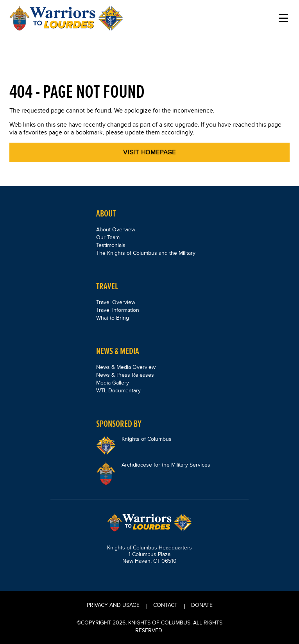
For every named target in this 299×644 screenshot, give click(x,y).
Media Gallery (113, 383)
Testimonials (111, 245)
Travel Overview (116, 302)
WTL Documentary (118, 390)
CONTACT (165, 605)
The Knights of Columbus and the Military (146, 253)
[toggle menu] (283, 18)
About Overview (116, 229)
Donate (202, 605)
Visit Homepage (149, 152)
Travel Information (118, 310)
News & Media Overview (126, 367)
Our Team (108, 237)
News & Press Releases (125, 375)
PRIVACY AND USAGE (113, 605)
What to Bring (113, 318)
